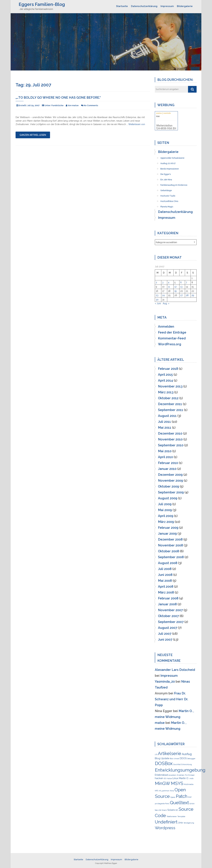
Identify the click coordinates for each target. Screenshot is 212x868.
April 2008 (166, 587)
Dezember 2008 (170, 539)
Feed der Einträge (172, 332)
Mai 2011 (165, 428)
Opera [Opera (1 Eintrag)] (173, 797)
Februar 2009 (168, 528)
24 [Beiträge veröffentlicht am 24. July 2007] (163, 295)
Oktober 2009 (168, 486)
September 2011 (171, 410)
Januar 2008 (167, 604)
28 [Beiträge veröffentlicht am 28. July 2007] (187, 295)
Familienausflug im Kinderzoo (174, 184)
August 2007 (168, 628)
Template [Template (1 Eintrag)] (181, 816)
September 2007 (171, 622)
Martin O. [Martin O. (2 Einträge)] (184, 778)
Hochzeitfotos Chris (169, 200)
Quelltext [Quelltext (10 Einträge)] (179, 803)
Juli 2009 (165, 504)
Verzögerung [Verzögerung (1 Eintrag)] (189, 823)
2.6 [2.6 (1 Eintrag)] (156, 754)
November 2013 (170, 386)
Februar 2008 (168, 598)
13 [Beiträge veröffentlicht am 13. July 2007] (181, 287)
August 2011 (167, 416)
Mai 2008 (165, 581)
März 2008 (166, 592)
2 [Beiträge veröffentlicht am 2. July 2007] (156, 282)
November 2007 (170, 610)
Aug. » (166, 303)
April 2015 (165, 375)
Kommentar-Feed (172, 338)
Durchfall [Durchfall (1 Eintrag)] (177, 764)
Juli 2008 (165, 569)
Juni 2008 (165, 575)
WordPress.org (170, 344)
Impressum (167, 6)
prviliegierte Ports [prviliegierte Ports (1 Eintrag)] (162, 804)
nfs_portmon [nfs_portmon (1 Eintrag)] (164, 791)
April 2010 (165, 457)
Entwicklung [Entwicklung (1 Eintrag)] (187, 764)
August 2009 (168, 498)
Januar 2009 (167, 534)
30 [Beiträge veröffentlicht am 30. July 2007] (157, 300)
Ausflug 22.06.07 (168, 162)
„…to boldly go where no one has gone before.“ (58, 98)
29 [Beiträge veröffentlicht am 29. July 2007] (193, 295)
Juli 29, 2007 (33, 105)
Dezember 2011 (170, 404)
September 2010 (171, 445)
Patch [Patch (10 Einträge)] (182, 796)
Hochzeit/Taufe (168, 195)
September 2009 (171, 492)
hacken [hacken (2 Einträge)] (159, 778)
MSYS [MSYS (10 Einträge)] (177, 783)
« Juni (158, 303)
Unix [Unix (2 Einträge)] (180, 823)
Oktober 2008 (168, 551)
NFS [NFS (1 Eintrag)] (156, 791)
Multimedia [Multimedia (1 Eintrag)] (189, 784)
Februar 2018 (168, 369)
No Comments (91, 105)
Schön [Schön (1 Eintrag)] (192, 804)
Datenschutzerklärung (144, 6)
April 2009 (166, 516)
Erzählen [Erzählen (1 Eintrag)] (181, 775)
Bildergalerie (185, 6)
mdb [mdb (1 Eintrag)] (191, 778)
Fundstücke (57, 105)
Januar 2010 (167, 469)
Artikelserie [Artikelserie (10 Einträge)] (170, 753)
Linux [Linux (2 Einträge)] (175, 778)
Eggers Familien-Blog (42, 4)
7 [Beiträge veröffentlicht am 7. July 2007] (186, 282)
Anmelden (166, 327)
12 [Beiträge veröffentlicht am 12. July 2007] (175, 287)
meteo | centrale (163, 113)
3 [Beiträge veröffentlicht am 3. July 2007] (163, 282)
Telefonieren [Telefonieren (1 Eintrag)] (172, 816)
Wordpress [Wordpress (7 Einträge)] (165, 828)
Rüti (158, 116)
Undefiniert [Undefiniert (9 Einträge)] (166, 822)
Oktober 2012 (168, 398)
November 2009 (170, 481)
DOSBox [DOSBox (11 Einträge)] (164, 763)
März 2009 (166, 522)
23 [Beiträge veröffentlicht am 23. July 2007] (157, 295)
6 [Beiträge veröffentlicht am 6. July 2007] (181, 282)
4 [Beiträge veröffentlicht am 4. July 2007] (169, 282)
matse (160, 723)
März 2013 (166, 392)
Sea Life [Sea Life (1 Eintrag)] (158, 810)
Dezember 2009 (170, 475)
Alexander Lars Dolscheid (175, 670)
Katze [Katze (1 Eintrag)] (170, 778)
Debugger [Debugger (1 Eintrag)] (191, 759)
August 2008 (168, 563)
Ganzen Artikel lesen (33, 135)
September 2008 (171, 557)
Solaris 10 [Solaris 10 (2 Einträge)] (173, 810)
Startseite (122, 6)
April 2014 (165, 380)
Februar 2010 (168, 463)
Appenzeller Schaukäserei (172, 157)
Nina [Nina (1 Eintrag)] (172, 791)
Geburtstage (166, 190)
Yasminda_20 (165, 682)
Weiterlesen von (137, 124)
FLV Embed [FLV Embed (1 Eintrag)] (190, 775)
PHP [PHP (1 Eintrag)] (190, 797)
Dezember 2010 (170, 433)
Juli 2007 (165, 634)
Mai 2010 (165, 451)
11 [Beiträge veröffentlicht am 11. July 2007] (169, 287)
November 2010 (170, 439)
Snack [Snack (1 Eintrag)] (164, 810)
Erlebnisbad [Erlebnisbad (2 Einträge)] (161, 775)
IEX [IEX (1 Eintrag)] (165, 778)
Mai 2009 (165, 510)
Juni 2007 (165, 640)
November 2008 (170, 545)
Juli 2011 (164, 422)
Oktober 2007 (168, 616)
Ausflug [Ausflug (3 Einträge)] (187, 754)
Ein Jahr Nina (166, 179)
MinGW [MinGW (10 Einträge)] (163, 783)
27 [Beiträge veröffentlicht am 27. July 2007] (181, 295)
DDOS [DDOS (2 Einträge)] (183, 758)
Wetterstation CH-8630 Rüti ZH (166, 127)
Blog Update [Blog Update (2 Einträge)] (162, 758)
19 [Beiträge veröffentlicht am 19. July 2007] (175, 291)
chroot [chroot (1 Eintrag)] (177, 759)
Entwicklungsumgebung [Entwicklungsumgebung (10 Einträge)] (180, 770)
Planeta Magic (167, 206)
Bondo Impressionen (170, 168)
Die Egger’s (166, 173)
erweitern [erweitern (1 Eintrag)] (173, 775)
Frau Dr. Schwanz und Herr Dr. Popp (171, 699)
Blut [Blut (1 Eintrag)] (172, 759)
